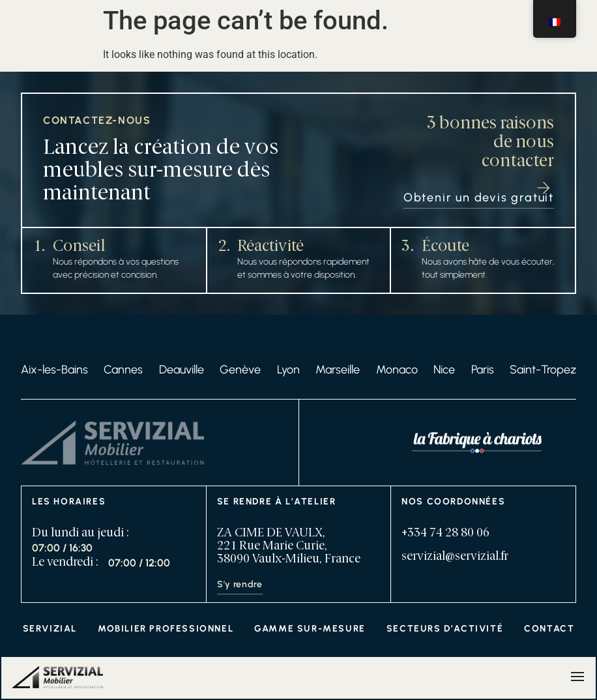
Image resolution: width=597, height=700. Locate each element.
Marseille (338, 370)
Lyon (288, 370)
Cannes (123, 370)
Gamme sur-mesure (310, 629)
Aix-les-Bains (54, 370)
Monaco (397, 370)
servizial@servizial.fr (455, 557)
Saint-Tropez (543, 370)
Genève (240, 370)
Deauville (182, 370)
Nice (444, 370)
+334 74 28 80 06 (445, 533)
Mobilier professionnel (166, 629)
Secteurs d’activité (445, 629)
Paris (483, 370)
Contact (549, 629)
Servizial (50, 629)
